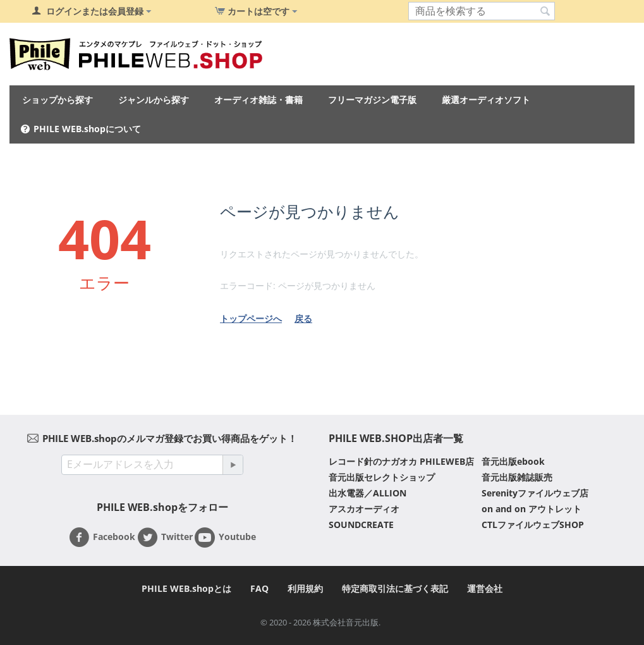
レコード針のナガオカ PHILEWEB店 (401, 461)
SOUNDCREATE (361, 525)
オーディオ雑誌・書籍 (258, 100)
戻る (303, 318)
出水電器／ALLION (368, 493)
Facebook (102, 537)
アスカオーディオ (364, 509)
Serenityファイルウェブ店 (535, 493)
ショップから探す (58, 100)
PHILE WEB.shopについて (87, 129)
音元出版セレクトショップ (382, 477)
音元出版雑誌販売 (517, 477)
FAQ (259, 588)
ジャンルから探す (154, 100)
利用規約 (305, 588)
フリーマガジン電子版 (372, 100)
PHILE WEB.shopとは (186, 588)
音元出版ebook (513, 461)
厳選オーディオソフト (486, 100)
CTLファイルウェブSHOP (533, 525)
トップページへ (251, 318)
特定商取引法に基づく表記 (395, 588)
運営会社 (485, 588)
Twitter (165, 537)
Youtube (225, 537)
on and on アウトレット (532, 509)
